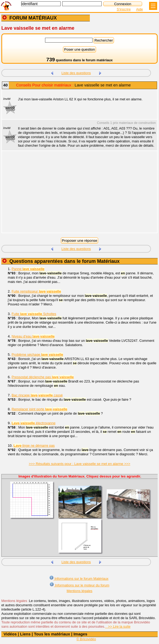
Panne (28, 269)
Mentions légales (79, 591)
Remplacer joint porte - (39, 409)
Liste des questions (76, 73)
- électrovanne (34, 423)
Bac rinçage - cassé (37, 395)
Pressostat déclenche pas (43, 377)
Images (80, 634)
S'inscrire (124, 9)
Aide (139, 9)
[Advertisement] (77, 195)
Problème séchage (37, 355)
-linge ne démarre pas (34, 446)
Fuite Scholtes (34, 314)
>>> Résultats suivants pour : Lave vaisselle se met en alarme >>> (79, 464)
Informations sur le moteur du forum (79, 585)
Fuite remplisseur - (36, 291)
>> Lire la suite (118, 626)
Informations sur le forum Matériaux (79, 578)
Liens (25, 634)
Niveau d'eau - (33, 336)
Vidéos (10, 634)
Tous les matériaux (52, 634)
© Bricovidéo (86, 639)
